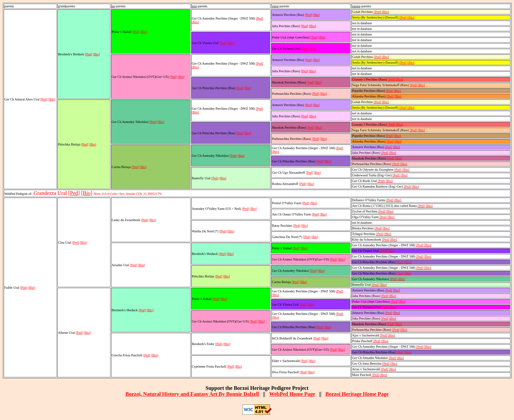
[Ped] (44, 99)
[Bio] (52, 99)
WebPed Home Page (292, 394)
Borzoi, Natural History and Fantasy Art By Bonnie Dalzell (192, 394)
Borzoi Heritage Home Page (357, 394)
